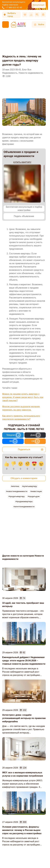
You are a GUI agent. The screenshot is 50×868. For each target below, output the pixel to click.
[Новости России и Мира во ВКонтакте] (13, 441)
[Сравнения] (31, 15)
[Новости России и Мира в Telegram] (13, 435)
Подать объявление (24, 216)
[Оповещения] (43, 15)
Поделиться (31, 449)
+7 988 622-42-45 (12, 7)
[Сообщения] (37, 15)
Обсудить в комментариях (24, 478)
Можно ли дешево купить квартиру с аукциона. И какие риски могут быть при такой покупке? (23, 397)
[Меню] (6, 24)
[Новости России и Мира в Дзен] (35, 435)
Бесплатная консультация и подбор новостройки (24, 209)
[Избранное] (25, 15)
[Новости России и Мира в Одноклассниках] (35, 441)
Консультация (39, 5)
